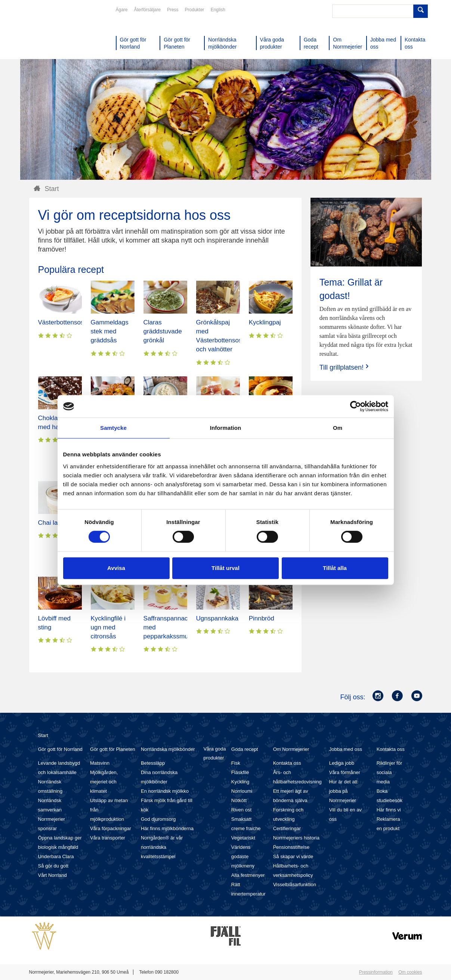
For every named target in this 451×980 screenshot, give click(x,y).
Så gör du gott (53, 866)
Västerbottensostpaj (66, 322)
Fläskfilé (240, 772)
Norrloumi (242, 791)
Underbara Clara (56, 856)
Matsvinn (100, 763)
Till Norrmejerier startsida (58, 33)
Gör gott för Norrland (60, 749)
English (218, 10)
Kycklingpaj (265, 322)
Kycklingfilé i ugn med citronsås (108, 627)
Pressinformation (376, 972)
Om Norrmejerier (291, 749)
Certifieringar (287, 828)
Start (43, 735)
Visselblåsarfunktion (295, 885)
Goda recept (245, 749)
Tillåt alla (335, 568)
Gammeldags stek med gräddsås (110, 331)
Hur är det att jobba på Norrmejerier (343, 791)
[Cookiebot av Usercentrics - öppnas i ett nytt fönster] (356, 406)
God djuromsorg (158, 819)
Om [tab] (338, 428)
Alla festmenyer (248, 875)
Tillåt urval (225, 568)
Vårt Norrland (52, 875)
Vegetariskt (243, 838)
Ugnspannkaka (217, 618)
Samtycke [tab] (113, 428)
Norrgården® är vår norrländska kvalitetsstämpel (162, 847)
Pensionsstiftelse (291, 847)
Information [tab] (226, 428)
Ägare (122, 10)
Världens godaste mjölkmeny (243, 856)
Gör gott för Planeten (113, 749)
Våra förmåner (345, 772)
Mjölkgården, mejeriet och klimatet (104, 782)
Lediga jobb (342, 763)
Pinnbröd (262, 618)
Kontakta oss (287, 763)
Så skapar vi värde (293, 856)
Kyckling (240, 782)
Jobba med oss (346, 749)
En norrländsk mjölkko (165, 791)
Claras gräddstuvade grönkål (163, 331)
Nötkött (239, 800)
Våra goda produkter (214, 753)
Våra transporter (108, 838)
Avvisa (116, 568)
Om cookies (410, 972)
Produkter (195, 10)
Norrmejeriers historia (296, 838)
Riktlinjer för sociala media (390, 772)
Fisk (236, 763)
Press (173, 10)
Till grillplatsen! (345, 367)
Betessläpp (153, 763)
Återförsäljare (147, 10)
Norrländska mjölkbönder (168, 749)
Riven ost (241, 810)
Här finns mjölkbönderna (167, 828)
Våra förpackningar (111, 828)
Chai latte (52, 523)
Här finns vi (389, 810)
